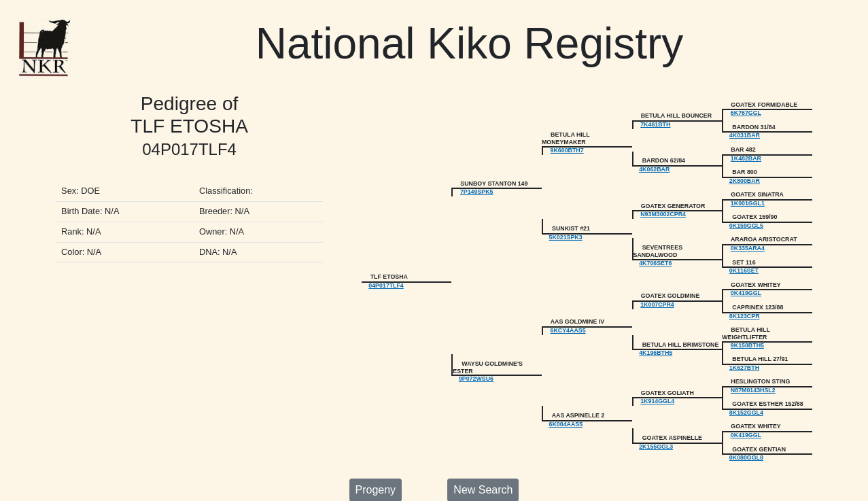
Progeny (376, 468)
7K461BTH (655, 123)
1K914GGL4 (657, 383)
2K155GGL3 (656, 426)
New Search (483, 468)
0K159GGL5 (746, 218)
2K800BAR (745, 176)
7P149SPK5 (477, 186)
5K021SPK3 (566, 229)
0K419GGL (746, 281)
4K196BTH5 (656, 338)
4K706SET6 (655, 254)
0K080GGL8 (746, 436)
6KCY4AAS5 (568, 317)
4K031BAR (745, 133)
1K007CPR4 (657, 292)
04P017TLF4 (386, 275)
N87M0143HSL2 (753, 373)
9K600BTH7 (567, 148)
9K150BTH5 (747, 331)
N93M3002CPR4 (663, 207)
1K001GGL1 (748, 197)
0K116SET (744, 260)
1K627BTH (744, 352)
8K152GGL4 (746, 394)
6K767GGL (746, 112)
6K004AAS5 (566, 405)
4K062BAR (654, 165)
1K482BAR (746, 155)
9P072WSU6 (476, 362)
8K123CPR (745, 303)
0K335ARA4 (748, 239)
